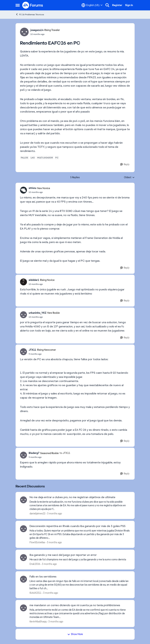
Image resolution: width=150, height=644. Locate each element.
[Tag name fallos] (25, 158)
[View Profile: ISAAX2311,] (23, 579)
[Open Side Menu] (18, 5)
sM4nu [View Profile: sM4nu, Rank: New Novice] (32, 188)
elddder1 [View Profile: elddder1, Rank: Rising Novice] (34, 280)
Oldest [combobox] (129, 178)
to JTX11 (65, 453)
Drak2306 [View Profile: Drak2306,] (35, 564)
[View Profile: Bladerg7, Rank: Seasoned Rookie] (23, 455)
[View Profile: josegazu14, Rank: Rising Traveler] (24, 32)
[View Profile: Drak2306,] (23, 558)
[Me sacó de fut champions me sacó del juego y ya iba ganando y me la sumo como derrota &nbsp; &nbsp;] (80, 560)
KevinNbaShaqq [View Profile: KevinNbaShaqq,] (38, 622)
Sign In (129, 5)
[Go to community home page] (33, 5)
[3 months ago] (54, 514)
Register (117, 5)
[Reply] (125, 164)
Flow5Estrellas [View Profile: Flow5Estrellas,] (37, 542)
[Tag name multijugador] (45, 158)
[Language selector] (92, 5)
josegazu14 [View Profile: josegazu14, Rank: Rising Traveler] (37, 30)
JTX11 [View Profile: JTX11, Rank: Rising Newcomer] (32, 350)
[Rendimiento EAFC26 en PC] (39, 192)
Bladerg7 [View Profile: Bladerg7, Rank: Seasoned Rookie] (34, 453)
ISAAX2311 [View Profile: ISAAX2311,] (35, 593)
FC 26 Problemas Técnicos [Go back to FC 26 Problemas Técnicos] (30, 14)
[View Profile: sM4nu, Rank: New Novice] (23, 190)
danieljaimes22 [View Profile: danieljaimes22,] (37, 514)
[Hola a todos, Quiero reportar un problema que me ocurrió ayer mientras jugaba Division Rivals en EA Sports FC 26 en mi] (80, 534)
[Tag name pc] (57, 158)
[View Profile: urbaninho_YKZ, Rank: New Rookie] (23, 315)
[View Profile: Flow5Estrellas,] (23, 529)
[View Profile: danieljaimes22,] (23, 500)
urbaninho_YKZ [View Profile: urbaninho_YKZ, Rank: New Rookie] (38, 313)
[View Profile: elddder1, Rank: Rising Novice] (23, 282)
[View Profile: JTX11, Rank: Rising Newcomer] (23, 352)
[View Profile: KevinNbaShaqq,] (23, 608)
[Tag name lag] (33, 158)
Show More (75, 634)
